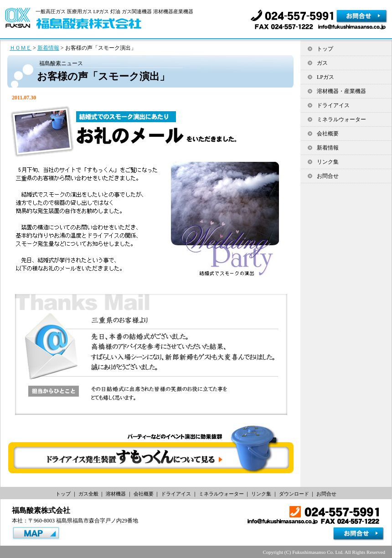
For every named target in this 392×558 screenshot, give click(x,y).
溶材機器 (116, 494)
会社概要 (328, 134)
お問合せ (328, 176)
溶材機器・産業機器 (341, 91)
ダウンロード (294, 494)
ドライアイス (333, 105)
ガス (322, 63)
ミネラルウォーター (341, 119)
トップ (325, 49)
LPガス (325, 77)
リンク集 (328, 162)
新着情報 (48, 48)
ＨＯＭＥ (21, 48)
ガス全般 (88, 494)
